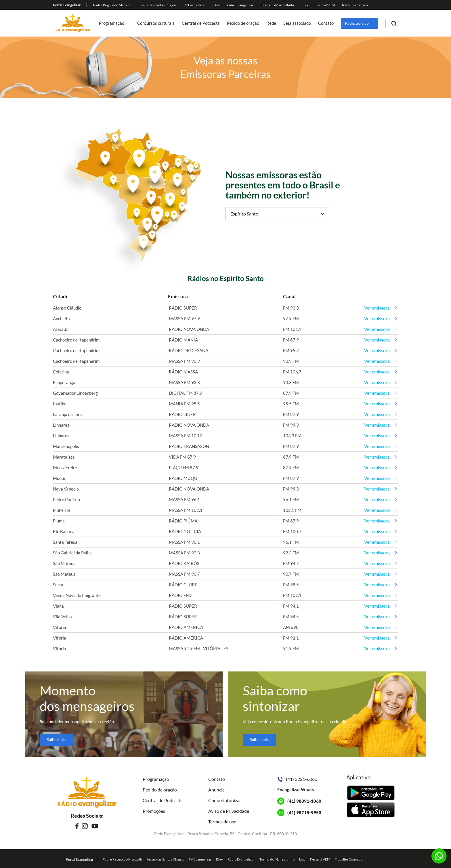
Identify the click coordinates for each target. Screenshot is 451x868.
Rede (271, 23)
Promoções (154, 811)
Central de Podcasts (201, 23)
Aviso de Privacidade (229, 811)
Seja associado (297, 23)
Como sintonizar (225, 800)
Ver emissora (377, 308)
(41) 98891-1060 (304, 801)
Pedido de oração (243, 23)
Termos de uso (222, 822)
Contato (326, 23)
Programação (112, 23)
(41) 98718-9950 (304, 812)
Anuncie (216, 790)
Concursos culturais (156, 23)
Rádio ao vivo (357, 23)
